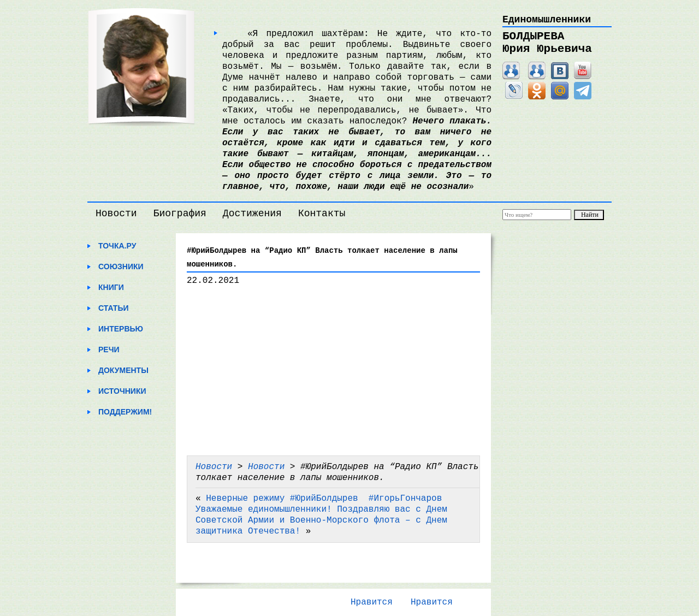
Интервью (121, 329)
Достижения (252, 214)
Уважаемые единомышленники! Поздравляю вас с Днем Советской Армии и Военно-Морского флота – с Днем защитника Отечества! (321, 520)
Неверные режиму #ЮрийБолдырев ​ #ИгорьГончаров (324, 499)
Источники (122, 391)
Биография (180, 214)
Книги (111, 287)
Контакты (322, 214)
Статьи (114, 308)
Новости (116, 214)
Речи (109, 350)
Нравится (372, 602)
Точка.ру (117, 246)
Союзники (121, 266)
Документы (123, 370)
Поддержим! (125, 412)
